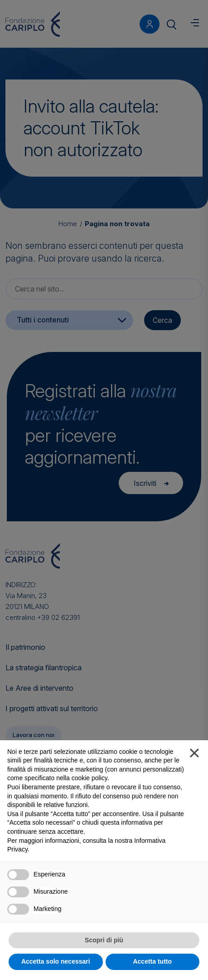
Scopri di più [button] (104, 940)
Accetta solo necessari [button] (56, 961)
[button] (194, 755)
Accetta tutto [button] (152, 961)
